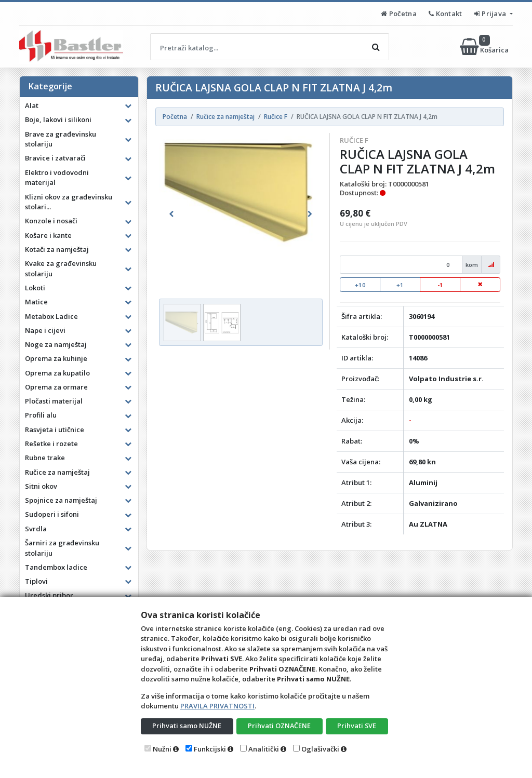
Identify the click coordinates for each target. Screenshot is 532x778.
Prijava (491, 14)
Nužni (162, 749)
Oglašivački (320, 749)
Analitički (264, 749)
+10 (360, 285)
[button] (171, 214)
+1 (400, 285)
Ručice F (354, 140)
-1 (440, 285)
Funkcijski (210, 749)
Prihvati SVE (357, 726)
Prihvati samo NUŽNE (187, 726)
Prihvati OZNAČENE (279, 726)
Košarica (485, 47)
